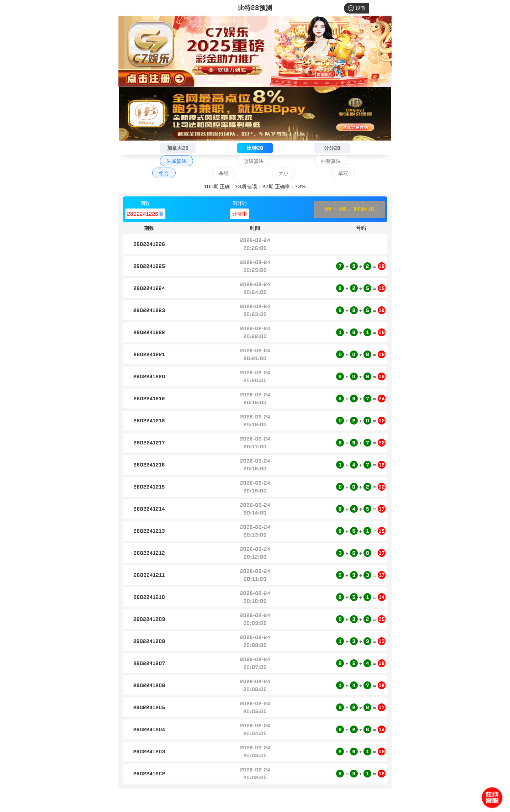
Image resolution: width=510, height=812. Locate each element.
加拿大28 (178, 148)
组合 (164, 173)
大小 (283, 173)
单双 (343, 173)
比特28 (255, 148)
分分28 (332, 148)
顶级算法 (254, 161)
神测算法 (331, 161)
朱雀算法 (176, 161)
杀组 (224, 173)
